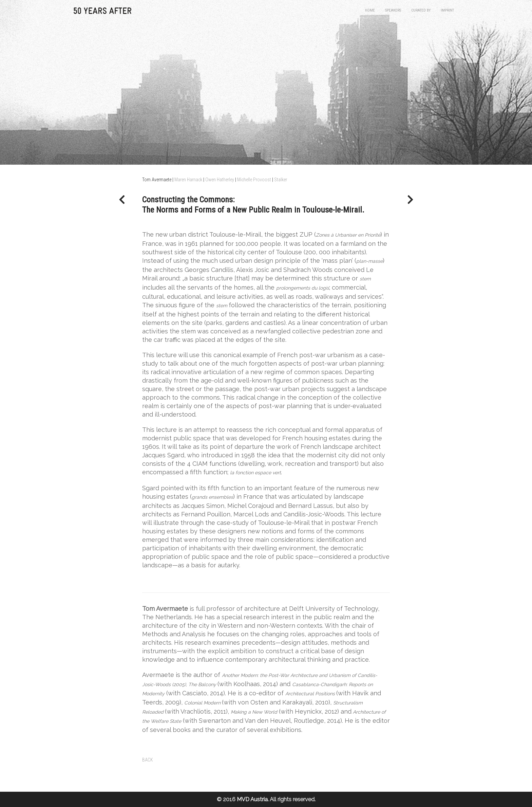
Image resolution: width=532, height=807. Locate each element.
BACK (148, 760)
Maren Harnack (188, 180)
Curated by (421, 10)
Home (370, 10)
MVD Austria (252, 799)
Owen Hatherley (220, 180)
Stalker (281, 180)
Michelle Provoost (254, 180)
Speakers (393, 10)
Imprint (447, 10)
